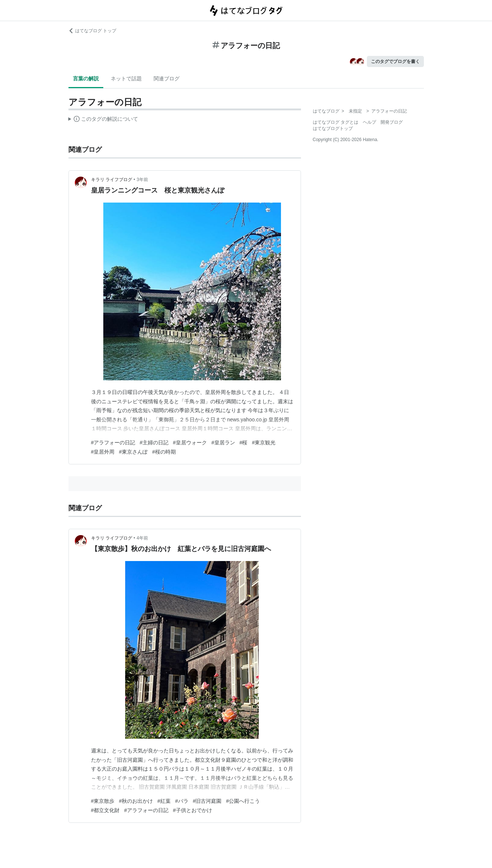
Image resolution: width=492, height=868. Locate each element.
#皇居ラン (223, 443)
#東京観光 (264, 443)
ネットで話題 (126, 79)
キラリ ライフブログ (112, 180)
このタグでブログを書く (395, 61)
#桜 (244, 443)
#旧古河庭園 (207, 801)
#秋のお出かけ (136, 801)
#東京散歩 (103, 801)
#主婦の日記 (154, 443)
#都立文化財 (106, 810)
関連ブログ (167, 79)
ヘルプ (369, 122)
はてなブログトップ (333, 128)
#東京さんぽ (133, 452)
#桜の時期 (164, 452)
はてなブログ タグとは (336, 122)
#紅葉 (164, 801)
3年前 (142, 180)
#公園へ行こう (243, 801)
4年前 (142, 538)
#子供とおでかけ (193, 810)
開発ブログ (392, 122)
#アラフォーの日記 (113, 443)
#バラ (182, 801)
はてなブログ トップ (92, 31)
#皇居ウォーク (190, 443)
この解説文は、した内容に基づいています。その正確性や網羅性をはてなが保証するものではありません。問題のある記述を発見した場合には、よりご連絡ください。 (103, 120)
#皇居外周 (103, 452)
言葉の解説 (86, 79)
